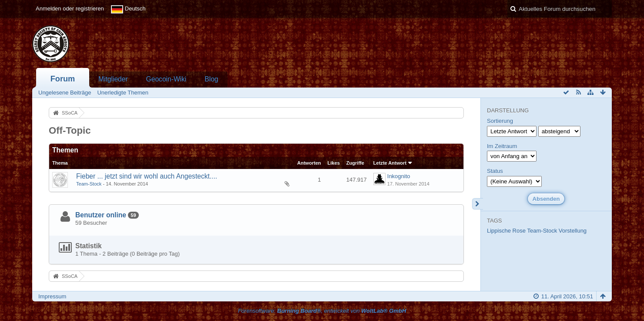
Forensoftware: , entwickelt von (322, 311)
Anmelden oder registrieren (70, 8)
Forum (63, 79)
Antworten (309, 163)
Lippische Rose (506, 231)
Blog (211, 79)
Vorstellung (573, 231)
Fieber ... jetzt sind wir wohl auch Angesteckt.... (147, 176)
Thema (60, 163)
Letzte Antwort (390, 163)
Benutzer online (101, 215)
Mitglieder (113, 79)
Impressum (52, 296)
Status (495, 171)
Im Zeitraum (502, 146)
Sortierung (500, 121)
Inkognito (399, 176)
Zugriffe (355, 163)
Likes (334, 163)
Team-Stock (89, 184)
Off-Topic (70, 130)
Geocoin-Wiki (166, 79)
